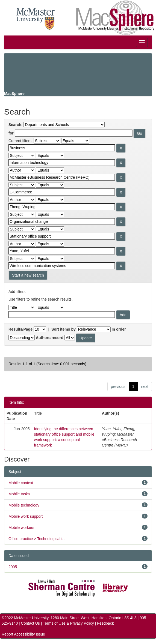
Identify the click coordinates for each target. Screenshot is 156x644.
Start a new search (28, 275)
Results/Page (20, 329)
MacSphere (14, 94)
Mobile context (21, 483)
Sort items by (64, 329)
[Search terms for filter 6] (62, 221)
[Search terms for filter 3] (62, 177)
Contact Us (30, 623)
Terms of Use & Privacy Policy (68, 623)
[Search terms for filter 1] (62, 148)
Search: (15, 125)
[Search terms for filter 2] (62, 163)
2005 (13, 567)
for (11, 133)
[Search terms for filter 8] (62, 251)
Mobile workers (21, 528)
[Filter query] (62, 314)
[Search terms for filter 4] (62, 192)
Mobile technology (24, 505)
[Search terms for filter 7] (62, 236)
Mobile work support (26, 516)
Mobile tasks (19, 494)
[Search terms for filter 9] (62, 266)
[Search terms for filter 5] (62, 207)
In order (119, 329)
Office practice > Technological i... (37, 539)
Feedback (105, 623)
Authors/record (50, 338)
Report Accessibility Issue (23, 634)
